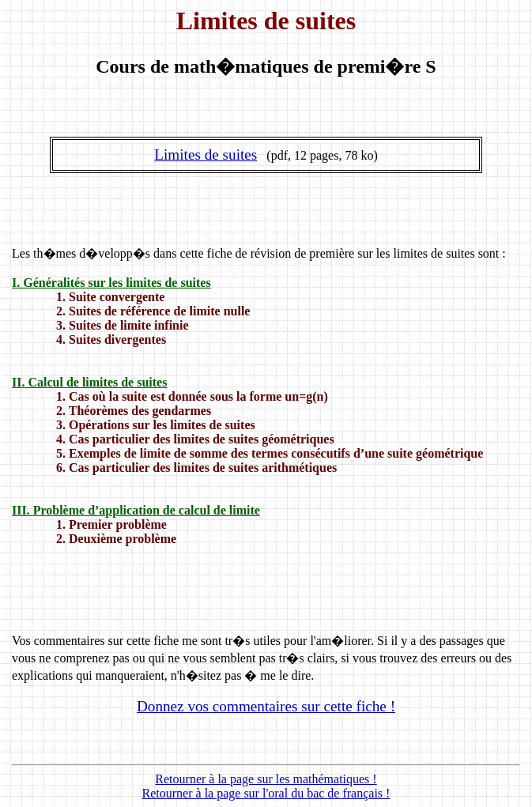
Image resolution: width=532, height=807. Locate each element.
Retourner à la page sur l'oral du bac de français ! (266, 793)
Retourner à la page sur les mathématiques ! (266, 779)
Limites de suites (206, 155)
